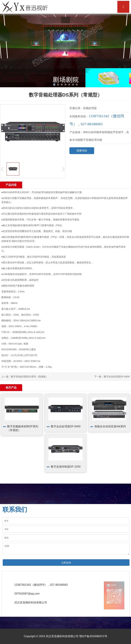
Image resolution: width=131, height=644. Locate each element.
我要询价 (82, 151)
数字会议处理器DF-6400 (117, 377)
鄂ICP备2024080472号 (93, 636)
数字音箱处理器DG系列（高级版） (29, 377)
